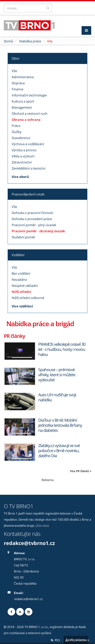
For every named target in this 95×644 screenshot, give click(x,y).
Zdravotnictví (22, 162)
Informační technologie (29, 95)
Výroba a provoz (24, 150)
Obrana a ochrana (26, 120)
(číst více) (42, 525)
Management (22, 107)
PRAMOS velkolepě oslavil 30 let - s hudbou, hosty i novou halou (62, 349)
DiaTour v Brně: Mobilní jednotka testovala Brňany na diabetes (60, 425)
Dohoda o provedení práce (32, 219)
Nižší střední (21, 292)
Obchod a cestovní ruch (30, 113)
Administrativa (23, 77)
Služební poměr (23, 237)
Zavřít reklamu (76, 640)
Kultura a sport (23, 101)
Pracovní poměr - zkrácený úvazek (38, 231)
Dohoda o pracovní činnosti (32, 213)
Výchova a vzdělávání (28, 144)
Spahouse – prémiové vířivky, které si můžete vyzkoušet (57, 375)
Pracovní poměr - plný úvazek (34, 225)
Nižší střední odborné (28, 298)
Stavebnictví (21, 138)
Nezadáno (19, 279)
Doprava (18, 83)
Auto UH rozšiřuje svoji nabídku (57, 397)
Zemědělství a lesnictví (29, 168)
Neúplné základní (25, 286)
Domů (8, 41)
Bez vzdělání (21, 273)
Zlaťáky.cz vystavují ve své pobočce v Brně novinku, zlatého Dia (59, 451)
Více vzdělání (22, 306)
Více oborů (20, 177)
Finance (17, 89)
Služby (17, 132)
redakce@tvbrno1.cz (29, 543)
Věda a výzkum (23, 156)
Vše (14, 71)
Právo (16, 126)
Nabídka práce (30, 41)
